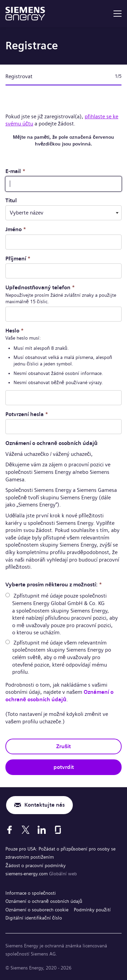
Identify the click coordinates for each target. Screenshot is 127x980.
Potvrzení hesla (27, 414)
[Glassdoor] (58, 830)
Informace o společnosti (31, 893)
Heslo (15, 331)
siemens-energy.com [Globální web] (27, 874)
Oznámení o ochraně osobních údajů (59, 696)
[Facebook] (9, 830)
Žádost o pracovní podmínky (36, 865)
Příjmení (18, 259)
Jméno (16, 229)
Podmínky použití (92, 910)
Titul (11, 200)
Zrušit (64, 746)
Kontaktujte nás (45, 805)
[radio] (8, 595)
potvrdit (64, 767)
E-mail (15, 171)
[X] (26, 830)
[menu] (118, 14)
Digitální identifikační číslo (34, 918)
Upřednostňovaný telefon (40, 287)
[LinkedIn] (42, 830)
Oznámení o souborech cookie (37, 910)
